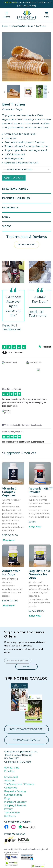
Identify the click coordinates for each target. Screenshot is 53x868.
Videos (7, 226)
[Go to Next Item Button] (49, 92)
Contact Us (11, 788)
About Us (10, 781)
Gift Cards (10, 816)
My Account (11, 777)
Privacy (8, 809)
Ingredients (10, 208)
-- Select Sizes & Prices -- (19, 170)
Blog (7, 798)
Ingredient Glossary (15, 802)
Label (6, 217)
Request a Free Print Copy (26, 729)
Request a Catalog (15, 791)
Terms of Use (12, 813)
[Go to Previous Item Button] (4, 92)
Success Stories (13, 795)
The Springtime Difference (19, 784)
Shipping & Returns (15, 805)
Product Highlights (16, 198)
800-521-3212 (12, 768)
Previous (4, 57)
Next (49, 57)
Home (5, 26)
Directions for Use (15, 189)
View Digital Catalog (26, 740)
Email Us (9, 771)
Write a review (26, 244)
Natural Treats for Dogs (22, 26)
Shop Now (8, 540)
